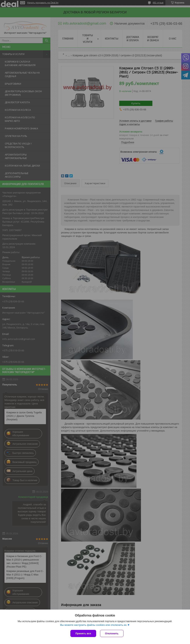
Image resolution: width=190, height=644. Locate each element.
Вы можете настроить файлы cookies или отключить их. (94, 625)
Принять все (83, 633)
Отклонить (112, 633)
